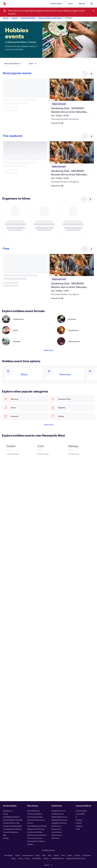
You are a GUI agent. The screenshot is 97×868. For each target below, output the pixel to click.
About (38, 855)
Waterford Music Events (59, 817)
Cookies (46, 858)
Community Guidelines (11, 832)
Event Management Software (37, 826)
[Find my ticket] (56, 4)
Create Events (8, 811)
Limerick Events (57, 832)
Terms (21, 858)
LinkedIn (79, 823)
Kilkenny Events (57, 835)
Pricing (5, 814)
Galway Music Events (59, 811)
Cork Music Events (58, 814)
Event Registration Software (12, 829)
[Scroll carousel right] (91, 74)
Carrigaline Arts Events (59, 823)
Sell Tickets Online (34, 811)
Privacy (27, 858)
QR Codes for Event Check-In (37, 835)
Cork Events (56, 838)
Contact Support (81, 811)
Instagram (79, 826)
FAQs (5, 835)
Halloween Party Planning (36, 829)
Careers (56, 855)
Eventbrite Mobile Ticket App (13, 820)
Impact (70, 855)
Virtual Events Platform (35, 814)
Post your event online (35, 838)
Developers (87, 855)
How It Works (8, 855)
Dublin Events (56, 826)
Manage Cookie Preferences (76, 858)
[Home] (5, 4)
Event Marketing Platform (11, 817)
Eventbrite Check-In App (11, 823)
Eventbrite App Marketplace (12, 826)
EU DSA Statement (58, 858)
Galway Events (56, 829)
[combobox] (71, 10)
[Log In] (70, 4)
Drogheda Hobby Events (60, 820)
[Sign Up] (82, 4)
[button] (13, 63)
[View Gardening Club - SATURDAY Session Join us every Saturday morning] (72, 90)
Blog (44, 855)
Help (50, 855)
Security (77, 855)
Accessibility (37, 858)
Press (63, 855)
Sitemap (6, 838)
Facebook (79, 820)
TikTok (78, 829)
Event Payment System (35, 817)
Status (14, 858)
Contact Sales (80, 814)
